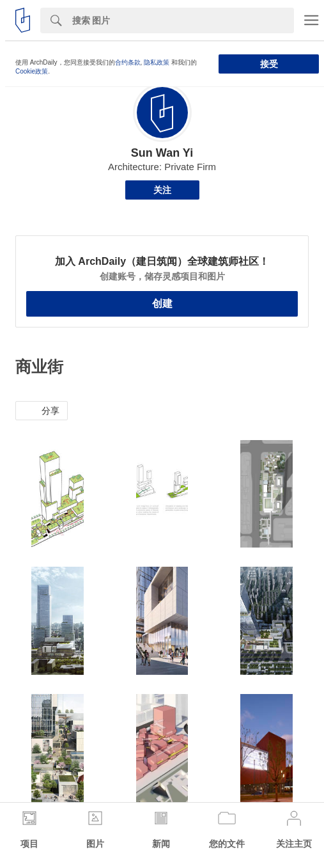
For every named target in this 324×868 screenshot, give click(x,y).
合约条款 (128, 62)
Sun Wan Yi (162, 153)
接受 (269, 64)
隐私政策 (157, 62)
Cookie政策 (32, 71)
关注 (162, 190)
